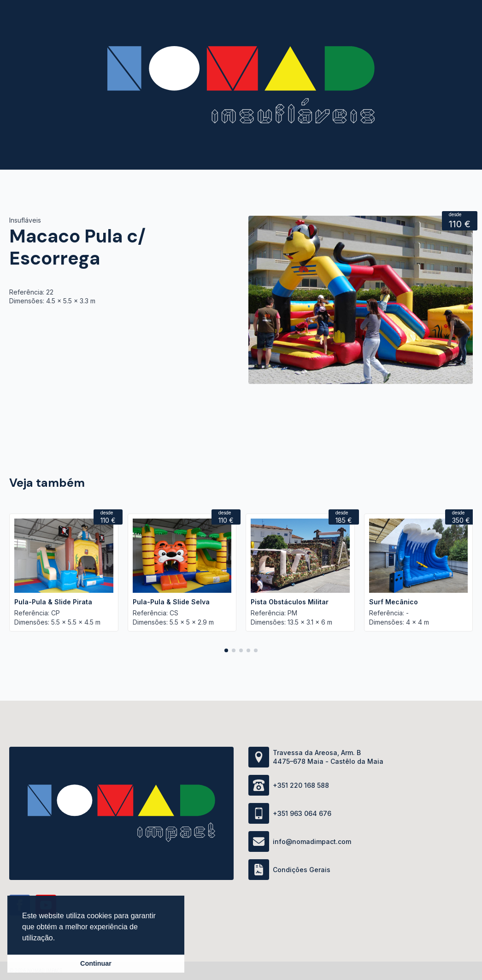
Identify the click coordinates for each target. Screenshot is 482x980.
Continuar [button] (96, 963)
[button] (226, 650)
